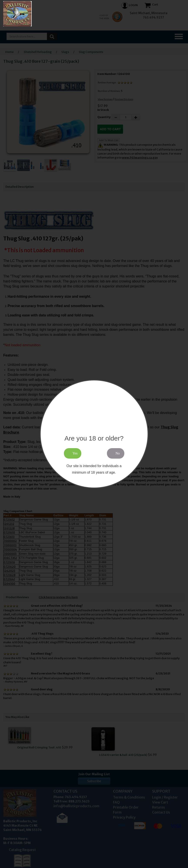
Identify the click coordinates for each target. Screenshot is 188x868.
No (118, 453)
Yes (75, 453)
